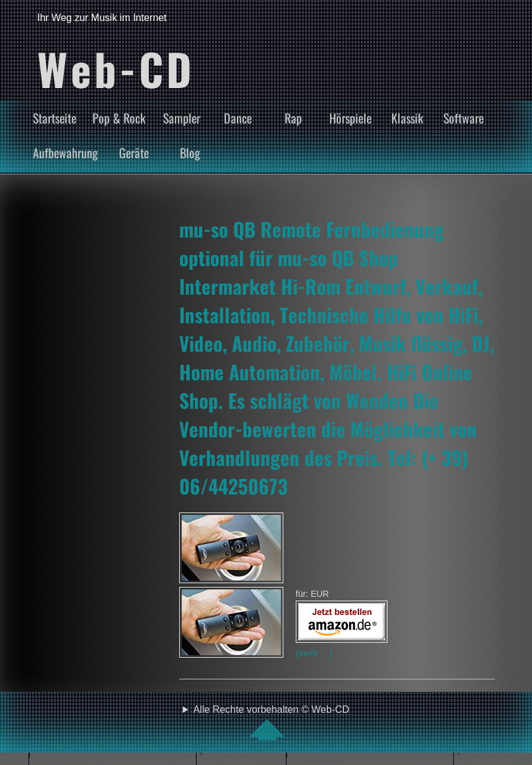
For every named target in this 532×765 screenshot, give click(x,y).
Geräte (134, 153)
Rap (293, 118)
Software (463, 118)
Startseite (55, 118)
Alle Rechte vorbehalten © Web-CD (272, 722)
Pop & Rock (119, 118)
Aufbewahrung (65, 153)
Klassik (407, 118)
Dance (238, 118)
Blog (190, 153)
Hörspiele (350, 118)
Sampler (182, 118)
